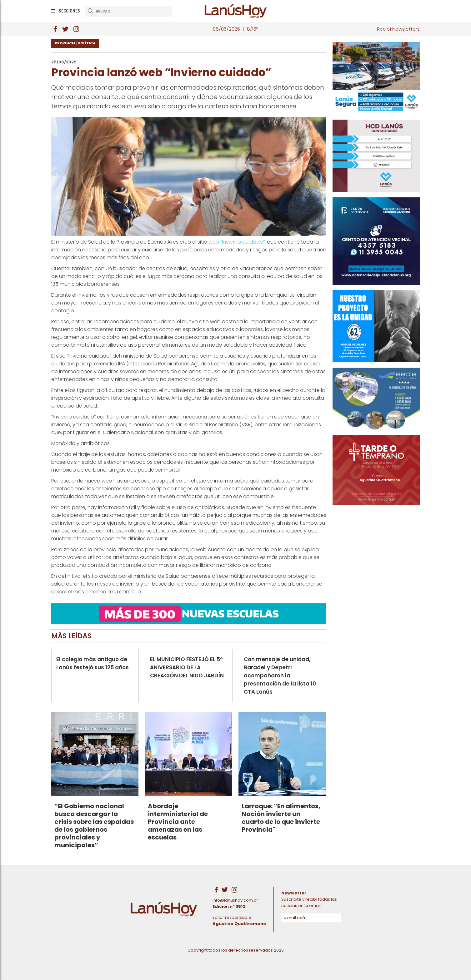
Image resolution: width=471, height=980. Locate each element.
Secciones (69, 11)
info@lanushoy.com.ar (235, 900)
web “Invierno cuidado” (237, 242)
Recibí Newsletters (398, 29)
